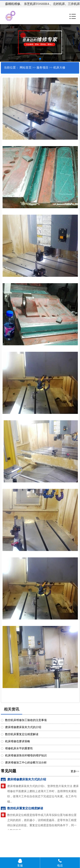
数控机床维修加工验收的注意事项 (26, 720)
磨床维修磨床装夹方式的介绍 (23, 727)
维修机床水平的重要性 (19, 748)
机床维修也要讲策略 (18, 741)
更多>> (75, 771)
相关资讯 (12, 709)
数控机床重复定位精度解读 (22, 734)
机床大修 (59, 68)
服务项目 (42, 68)
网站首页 (26, 68)
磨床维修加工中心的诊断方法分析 (26, 762)
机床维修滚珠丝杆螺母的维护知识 (26, 755)
